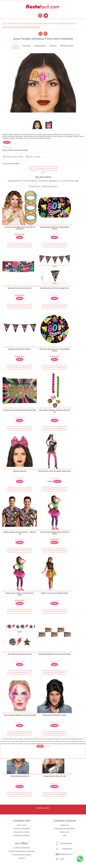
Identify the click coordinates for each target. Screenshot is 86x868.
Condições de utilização (21, 834)
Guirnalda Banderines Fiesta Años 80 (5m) (54, 653)
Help (65, 834)
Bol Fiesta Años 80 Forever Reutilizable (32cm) (54, 350)
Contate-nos (64, 824)
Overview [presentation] (26, 46)
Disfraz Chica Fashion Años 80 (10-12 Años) (54, 532)
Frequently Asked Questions (64, 827)
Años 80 (41, 181)
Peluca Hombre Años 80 (20, 775)
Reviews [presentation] (53, 46)
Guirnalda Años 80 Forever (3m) (20, 653)
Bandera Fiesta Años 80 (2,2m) (20, 288)
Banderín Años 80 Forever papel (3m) (54, 288)
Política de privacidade (22, 827)
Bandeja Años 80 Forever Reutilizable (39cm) (54, 228)
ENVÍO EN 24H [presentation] (67, 46)
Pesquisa (21, 857)
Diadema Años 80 (20, 471)
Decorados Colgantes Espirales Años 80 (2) (54, 411)
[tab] (16, 46)
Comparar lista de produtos (22, 854)
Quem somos (21, 824)
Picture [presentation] (16, 46)
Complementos (13, 181)
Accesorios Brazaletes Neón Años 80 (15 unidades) (20, 228)
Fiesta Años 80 (29, 181)
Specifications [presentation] (40, 46)
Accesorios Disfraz (67, 181)
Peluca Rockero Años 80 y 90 (54, 775)
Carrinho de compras (46, 16)
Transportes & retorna (21, 831)
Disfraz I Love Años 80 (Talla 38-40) (54, 592)
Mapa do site (64, 831)
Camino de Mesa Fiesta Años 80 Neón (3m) (20, 410)
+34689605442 (67, 848)
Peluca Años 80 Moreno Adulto (54, 714)
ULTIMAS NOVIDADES (21, 847)
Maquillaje (53, 181)
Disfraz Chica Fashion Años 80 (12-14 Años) (20, 593)
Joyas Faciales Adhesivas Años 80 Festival (20, 714)
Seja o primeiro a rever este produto (15, 150)
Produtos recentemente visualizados (21, 850)
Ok (40, 746)
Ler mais (47, 746)
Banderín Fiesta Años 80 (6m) (20, 349)
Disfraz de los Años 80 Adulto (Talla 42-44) (54, 471)
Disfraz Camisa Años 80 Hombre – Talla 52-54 (20, 532)
